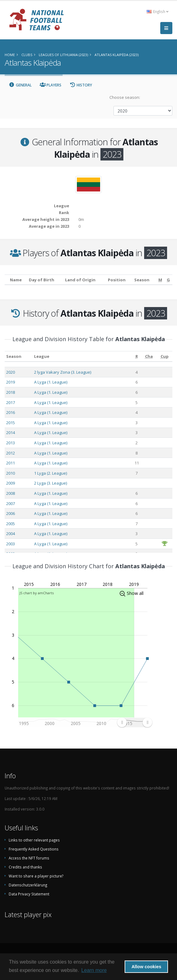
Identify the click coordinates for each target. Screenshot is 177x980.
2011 (11, 463)
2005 (11, 524)
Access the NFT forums (29, 858)
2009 (11, 483)
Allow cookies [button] (146, 967)
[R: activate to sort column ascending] (137, 356)
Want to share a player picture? (36, 876)
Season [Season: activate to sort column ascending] (14, 356)
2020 (11, 372)
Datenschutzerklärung (28, 885)
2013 (11, 443)
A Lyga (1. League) (51, 382)
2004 (11, 534)
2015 (11, 423)
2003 (11, 544)
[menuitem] (135, 722)
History (81, 85)
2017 (11, 402)
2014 (11, 433)
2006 (11, 513)
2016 (11, 412)
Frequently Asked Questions (34, 849)
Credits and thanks (25, 867)
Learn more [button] (94, 970)
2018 (11, 392)
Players (51, 85)
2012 (11, 453)
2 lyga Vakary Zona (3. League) (63, 372)
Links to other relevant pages (34, 840)
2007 (11, 503)
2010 (11, 473)
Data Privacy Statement (29, 894)
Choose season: (125, 97)
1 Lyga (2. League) (51, 473)
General (20, 85)
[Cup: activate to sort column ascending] (164, 356)
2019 (11, 382)
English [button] (157, 11)
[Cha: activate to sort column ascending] (149, 356)
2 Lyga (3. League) (51, 483)
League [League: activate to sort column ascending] (42, 356)
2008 (11, 493)
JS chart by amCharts (37, 593)
